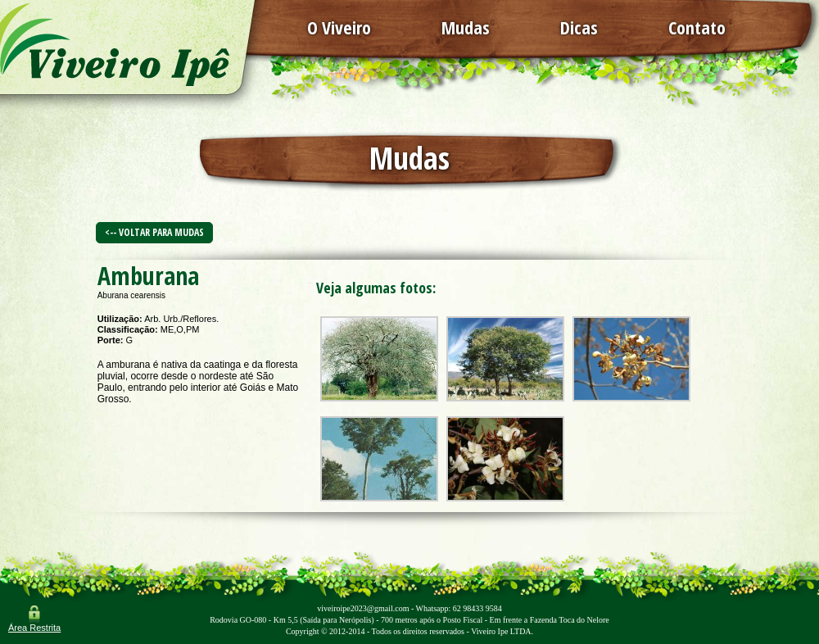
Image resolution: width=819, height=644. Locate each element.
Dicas (579, 27)
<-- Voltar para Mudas (154, 232)
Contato (697, 27)
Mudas (466, 27)
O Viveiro (339, 27)
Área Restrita (34, 628)
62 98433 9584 (477, 608)
